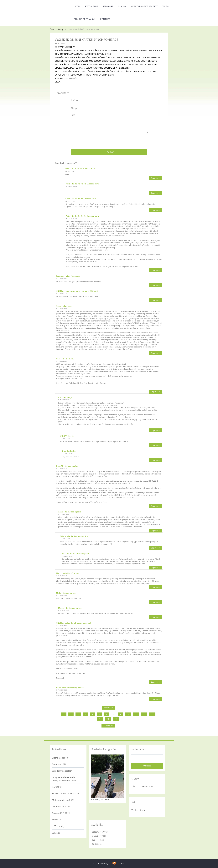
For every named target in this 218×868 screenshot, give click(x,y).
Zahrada (56, 833)
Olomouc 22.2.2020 (62, 807)
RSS (122, 864)
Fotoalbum (91, 6)
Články (122, 6)
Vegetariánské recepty (144, 6)
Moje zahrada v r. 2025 (63, 800)
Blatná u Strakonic (61, 758)
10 (128, 714)
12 (144, 714)
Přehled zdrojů (138, 810)
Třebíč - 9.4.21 (59, 820)
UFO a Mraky (58, 826)
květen (144, 786)
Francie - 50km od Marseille (65, 793)
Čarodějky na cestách (62, 771)
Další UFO (57, 787)
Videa (166, 6)
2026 (151, 786)
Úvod (77, 6)
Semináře (108, 6)
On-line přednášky (84, 19)
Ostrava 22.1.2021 (61, 813)
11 (136, 714)
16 (116, 719)
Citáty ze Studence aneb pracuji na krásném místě (64, 779)
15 (108, 719)
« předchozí (108, 708)
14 (100, 719)
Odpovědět (155, 178)
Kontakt (105, 19)
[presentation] (109, 140)
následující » (108, 726)
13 (152, 714)
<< (135, 786)
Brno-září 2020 (59, 764)
